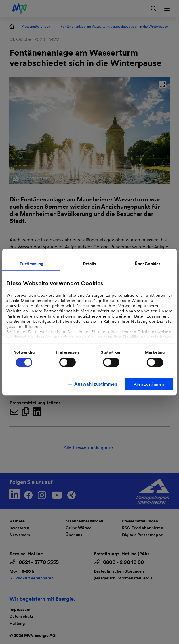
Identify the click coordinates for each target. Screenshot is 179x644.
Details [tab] (90, 264)
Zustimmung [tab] (31, 264)
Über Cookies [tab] (148, 264)
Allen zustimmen (149, 384)
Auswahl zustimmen (96, 384)
